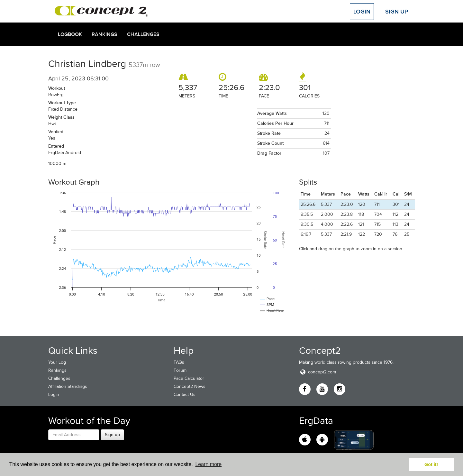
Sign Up (397, 12)
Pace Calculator (189, 378)
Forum (180, 370)
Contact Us (185, 394)
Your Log (57, 362)
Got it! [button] (431, 464)
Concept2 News (190, 386)
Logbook (70, 34)
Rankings (104, 34)
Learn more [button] (208, 464)
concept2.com (318, 372)
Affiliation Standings (68, 386)
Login (362, 12)
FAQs (179, 362)
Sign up (112, 435)
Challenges (143, 34)
